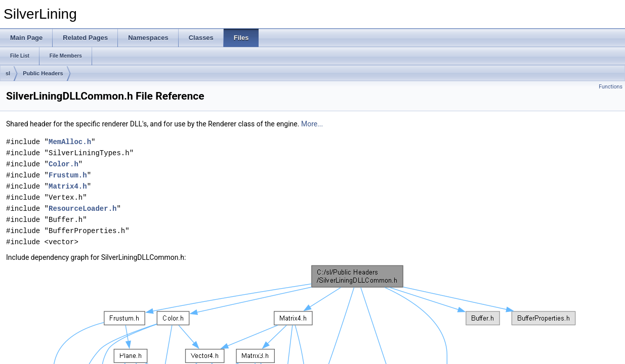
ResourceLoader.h (82, 209)
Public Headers (43, 73)
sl (8, 73)
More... (312, 124)
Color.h (64, 164)
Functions (611, 87)
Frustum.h (68, 175)
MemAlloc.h (70, 142)
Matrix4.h (68, 186)
